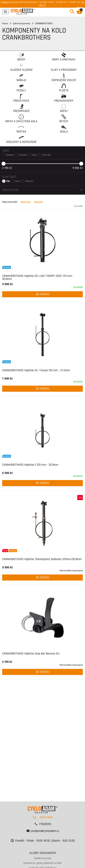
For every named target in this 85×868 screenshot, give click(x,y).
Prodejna (5, 2)
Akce (35, 155)
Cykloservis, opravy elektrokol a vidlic (42, 863)
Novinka (23, 155)
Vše (8, 181)
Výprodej (46, 155)
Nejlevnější (26, 202)
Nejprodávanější (10, 202)
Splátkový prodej (43, 858)
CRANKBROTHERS (44, 23)
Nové (18, 181)
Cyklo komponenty (21, 23)
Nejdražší (39, 202)
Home (5, 23)
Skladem (10, 155)
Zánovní (29, 181)
